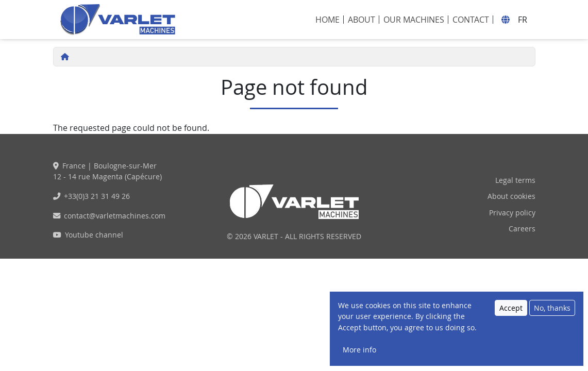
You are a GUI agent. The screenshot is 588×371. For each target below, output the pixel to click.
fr (523, 20)
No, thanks (552, 314)
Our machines (414, 20)
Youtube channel (94, 235)
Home (327, 20)
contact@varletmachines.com (115, 216)
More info (359, 355)
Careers (522, 229)
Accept (511, 314)
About (362, 20)
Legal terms (515, 180)
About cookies (511, 196)
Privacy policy (512, 213)
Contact (471, 20)
